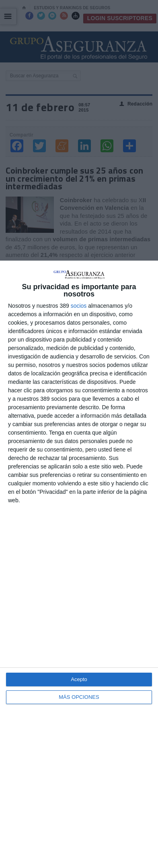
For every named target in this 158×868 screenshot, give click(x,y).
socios (79, 306)
